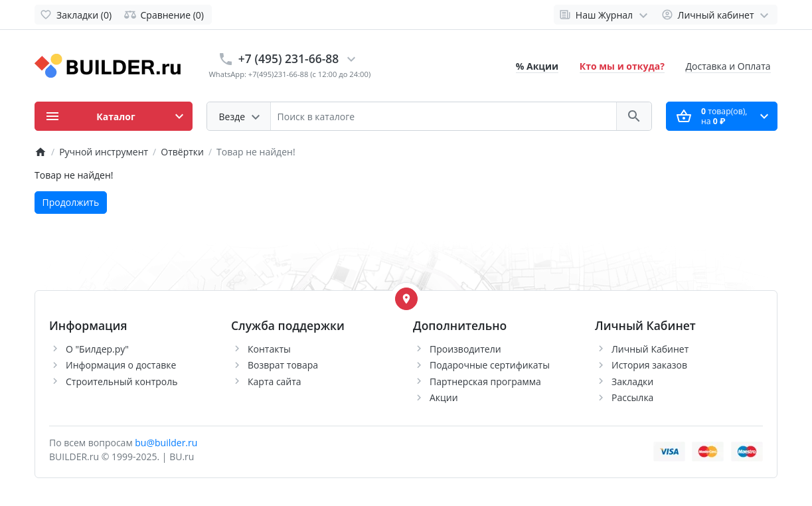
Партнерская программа (485, 381)
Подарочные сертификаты (490, 365)
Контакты (269, 349)
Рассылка (632, 397)
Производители (465, 349)
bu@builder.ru (166, 443)
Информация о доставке (121, 365)
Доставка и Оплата (728, 66)
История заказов (649, 365)
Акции (444, 397)
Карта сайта (275, 381)
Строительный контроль (122, 381)
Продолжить (71, 202)
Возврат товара (283, 365)
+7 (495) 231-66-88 (289, 58)
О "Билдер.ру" (97, 349)
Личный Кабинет (650, 349)
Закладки (632, 381)
